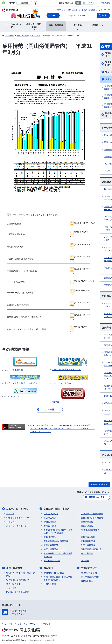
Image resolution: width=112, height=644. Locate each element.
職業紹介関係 (87, 526)
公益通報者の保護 (52, 561)
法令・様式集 (87, 553)
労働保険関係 (50, 522)
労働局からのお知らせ (91, 573)
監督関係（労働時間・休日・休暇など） (21, 574)
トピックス (11, 522)
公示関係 (85, 561)
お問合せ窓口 (50, 584)
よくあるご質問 (88, 10)
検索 (104, 15)
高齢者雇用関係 (88, 541)
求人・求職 (11, 588)
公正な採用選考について (55, 549)
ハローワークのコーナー (17, 526)
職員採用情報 (87, 581)
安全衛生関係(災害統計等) (18, 580)
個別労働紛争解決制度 (91, 549)
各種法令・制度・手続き (56, 509)
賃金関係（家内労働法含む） (94, 518)
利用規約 (47, 624)
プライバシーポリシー (28, 624)
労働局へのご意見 (97, 497)
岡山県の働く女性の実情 (17, 592)
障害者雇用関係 (51, 545)
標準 (78, 3)
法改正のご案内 (51, 514)
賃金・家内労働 (13, 584)
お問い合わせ (72, 10)
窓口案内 (48, 568)
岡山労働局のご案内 (90, 577)
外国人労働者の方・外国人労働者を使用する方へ (58, 578)
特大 (91, 3)
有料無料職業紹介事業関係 (56, 541)
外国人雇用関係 (88, 545)
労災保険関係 (87, 522)
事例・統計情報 (14, 568)
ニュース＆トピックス (18, 509)
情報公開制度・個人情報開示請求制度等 (58, 555)
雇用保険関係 (50, 526)
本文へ (60, 10)
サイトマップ (104, 10)
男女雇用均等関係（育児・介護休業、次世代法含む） (58, 531)
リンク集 (8, 624)
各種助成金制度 (88, 537)
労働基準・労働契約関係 (92, 514)
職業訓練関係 (50, 537)
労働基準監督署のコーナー (19, 518)
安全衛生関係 (50, 518)
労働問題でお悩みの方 (54, 573)
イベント (10, 514)
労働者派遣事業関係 (90, 530)
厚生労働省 (105, 3)
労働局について (89, 568)
